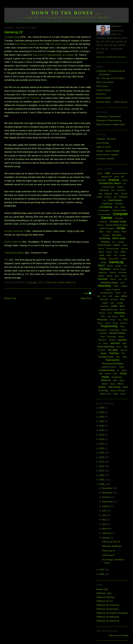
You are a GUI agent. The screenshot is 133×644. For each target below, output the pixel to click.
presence (124, 323)
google (118, 266)
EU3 (114, 242)
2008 (102, 484)
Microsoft (104, 299)
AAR (107, 173)
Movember (105, 306)
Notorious (101, 94)
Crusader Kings (12, 37)
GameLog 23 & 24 (111, 542)
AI (123, 177)
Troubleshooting (106, 370)
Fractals (123, 255)
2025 (102, 412)
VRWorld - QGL (104, 593)
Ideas (117, 276)
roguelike (122, 340)
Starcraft (124, 350)
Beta (113, 190)
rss (100, 343)
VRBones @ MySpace (108, 609)
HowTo (109, 276)
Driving (116, 232)
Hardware (105, 269)
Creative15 (103, 222)
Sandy (106, 343)
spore (119, 347)
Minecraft (114, 300)
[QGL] (100, 173)
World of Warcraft (13, 242)
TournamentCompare (112, 363)
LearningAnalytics (106, 293)
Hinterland (123, 273)
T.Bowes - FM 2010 (106, 139)
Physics (113, 320)
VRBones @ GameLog (108, 621)
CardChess (107, 204)
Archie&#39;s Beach (110, 183)
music (114, 306)
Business (108, 197)
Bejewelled (104, 190)
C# (115, 197)
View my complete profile (111, 57)
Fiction (125, 245)
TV (118, 370)
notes (110, 313)
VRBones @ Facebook (108, 605)
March (105, 529)
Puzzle (124, 330)
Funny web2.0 (114, 259)
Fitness (109, 252)
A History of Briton (105, 159)
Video (115, 374)
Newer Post (10, 298)
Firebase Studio (113, 249)
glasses (110, 266)
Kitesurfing (104, 286)
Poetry (100, 323)
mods (112, 303)
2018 (102, 439)
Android (125, 180)
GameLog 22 (13, 32)
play (119, 320)
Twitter (124, 370)
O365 (103, 316)
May (104, 520)
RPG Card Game (105, 82)
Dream (108, 232)
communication (104, 214)
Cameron (123, 197)
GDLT (101, 265)
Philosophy (102, 320)
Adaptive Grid (107, 177)
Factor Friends (104, 90)
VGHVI (108, 374)
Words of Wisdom (118, 391)
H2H (125, 266)
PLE (126, 320)
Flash (116, 252)
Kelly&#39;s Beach (109, 283)
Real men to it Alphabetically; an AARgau (53, 55)
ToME (125, 357)
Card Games (115, 200)
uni (101, 374)
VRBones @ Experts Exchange (112, 613)
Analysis (114, 180)
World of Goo (105, 394)
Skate (124, 343)
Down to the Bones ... (67, 13)
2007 (102, 570)
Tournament (112, 360)
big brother (121, 190)
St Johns (102, 350)
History (101, 276)
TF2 (6, 260)
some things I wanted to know (30, 44)
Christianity (106, 207)
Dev (101, 232)
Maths (124, 296)
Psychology (114, 330)
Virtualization (117, 377)
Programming (109, 326)
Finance (101, 249)
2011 (102, 471)
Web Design (115, 387)
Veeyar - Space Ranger (108, 151)
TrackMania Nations (109, 367)
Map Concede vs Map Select (111, 124)
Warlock (105, 384)
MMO (122, 299)
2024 (102, 417)
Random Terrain (117, 333)
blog (100, 194)
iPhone (113, 279)
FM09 (102, 255)
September (108, 502)
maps (117, 296)
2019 (102, 435)
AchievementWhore (120, 173)
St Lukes (113, 350)
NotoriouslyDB (103, 98)
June (105, 515)
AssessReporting (108, 187)
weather (102, 387)
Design (121, 228)
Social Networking (106, 347)
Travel (121, 367)
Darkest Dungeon (107, 228)
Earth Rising (102, 143)
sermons (115, 343)
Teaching (114, 353)
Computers (119, 218)
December (107, 488)
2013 (102, 462)
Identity (124, 276)
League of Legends (113, 289)
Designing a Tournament (108, 116)
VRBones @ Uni (105, 601)
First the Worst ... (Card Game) (112, 102)
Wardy (122, 380)
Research (102, 340)
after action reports (59, 44)
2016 (102, 448)
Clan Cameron (33, 98)
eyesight (121, 242)
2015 (102, 453)
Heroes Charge (119, 269)
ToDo (118, 357)
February (107, 533)
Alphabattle (102, 180)
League (124, 286)
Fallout (117, 245)
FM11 (109, 255)
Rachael (103, 333)
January (106, 538)
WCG (120, 384)
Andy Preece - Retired (107, 155)
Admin (117, 177)
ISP (126, 279)
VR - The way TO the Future (110, 78)
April (104, 524)
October (106, 497)
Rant (103, 337)
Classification (104, 210)
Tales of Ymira (103, 147)
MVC (122, 306)
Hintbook (113, 273)
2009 (102, 480)
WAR (115, 380)
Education (117, 235)
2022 (102, 426)
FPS (115, 255)
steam (103, 353)
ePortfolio (105, 242)
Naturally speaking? (112, 546)
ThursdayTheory (106, 357)
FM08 (123, 252)
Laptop (116, 286)
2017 (102, 444)
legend (118, 293)
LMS (110, 296)
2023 (102, 421)
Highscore (103, 272)
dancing (100, 225)
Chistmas (119, 204)
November (107, 493)
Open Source (112, 316)
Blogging (108, 194)
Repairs (121, 337)
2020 (102, 430)
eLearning (104, 238)
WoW (116, 394)
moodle (120, 303)
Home (48, 298)
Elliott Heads (119, 238)
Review (112, 340)
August (106, 506)
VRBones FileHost (105, 597)
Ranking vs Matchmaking (109, 120)
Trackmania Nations (14, 253)
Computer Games (55, 283)
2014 (102, 457)
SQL (126, 347)
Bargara (120, 187)
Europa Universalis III (15, 231)
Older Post (86, 298)
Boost (117, 194)
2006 (102, 574)
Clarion (123, 207)
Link (104, 296)
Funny (103, 258)
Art (125, 183)
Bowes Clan (102, 589)
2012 (102, 466)
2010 (102, 475)
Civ (116, 207)
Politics (108, 323)
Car (104, 200)
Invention (103, 279)
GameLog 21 (108, 555)
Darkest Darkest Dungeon (117, 225)
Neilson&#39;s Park (109, 310)
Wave (113, 384)
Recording (112, 337)
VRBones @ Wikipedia (108, 617)
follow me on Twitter (119, 635)
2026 (102, 408)
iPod (120, 279)
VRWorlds (106, 380)
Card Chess (102, 86)
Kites (122, 283)
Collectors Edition (119, 210)
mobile (105, 303)
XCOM (123, 394)
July (104, 511)
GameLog (70, 283)
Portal (115, 323)
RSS (86, 293)
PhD (122, 316)
